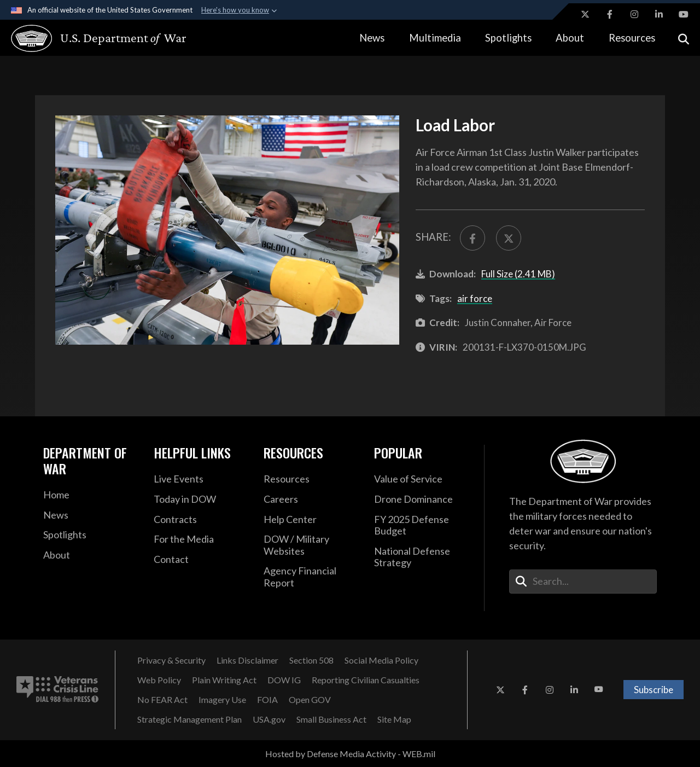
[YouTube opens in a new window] (684, 14)
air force (475, 298)
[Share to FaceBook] (472, 238)
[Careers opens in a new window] (311, 499)
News (372, 38)
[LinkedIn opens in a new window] (659, 14)
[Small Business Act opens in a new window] (331, 719)
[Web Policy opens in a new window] (159, 680)
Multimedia (435, 38)
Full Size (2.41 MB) (518, 274)
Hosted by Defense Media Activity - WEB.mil (350, 754)
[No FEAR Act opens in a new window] (162, 700)
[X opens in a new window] (585, 14)
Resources (632, 38)
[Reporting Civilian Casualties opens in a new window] (366, 680)
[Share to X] (509, 238)
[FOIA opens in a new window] (267, 700)
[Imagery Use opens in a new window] (222, 700)
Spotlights (508, 38)
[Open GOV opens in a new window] (310, 700)
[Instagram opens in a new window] (634, 14)
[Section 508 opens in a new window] (311, 660)
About (570, 38)
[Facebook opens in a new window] (610, 14)
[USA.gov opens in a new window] (269, 719)
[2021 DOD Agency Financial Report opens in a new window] (311, 577)
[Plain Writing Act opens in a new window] (224, 680)
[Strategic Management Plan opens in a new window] (189, 719)
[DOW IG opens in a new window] (284, 680)
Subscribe (654, 690)
